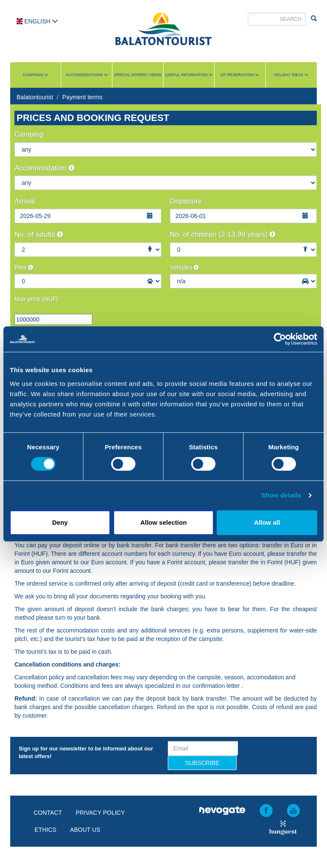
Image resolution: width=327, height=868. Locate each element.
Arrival (25, 201)
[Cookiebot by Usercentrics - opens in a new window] (280, 339)
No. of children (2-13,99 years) (223, 234)
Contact (48, 813)
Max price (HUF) (36, 299)
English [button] (37, 21)
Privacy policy (100, 813)
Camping (29, 134)
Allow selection (163, 522)
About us (85, 830)
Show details (281, 495)
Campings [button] (36, 75)
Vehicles (184, 267)
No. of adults (39, 234)
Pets (24, 267)
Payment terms (82, 97)
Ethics (45, 830)
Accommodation (44, 168)
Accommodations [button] (87, 75)
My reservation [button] (240, 75)
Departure (186, 201)
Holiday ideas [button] (291, 75)
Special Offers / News (138, 75)
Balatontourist (35, 97)
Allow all (267, 522)
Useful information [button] (189, 75)
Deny (60, 522)
